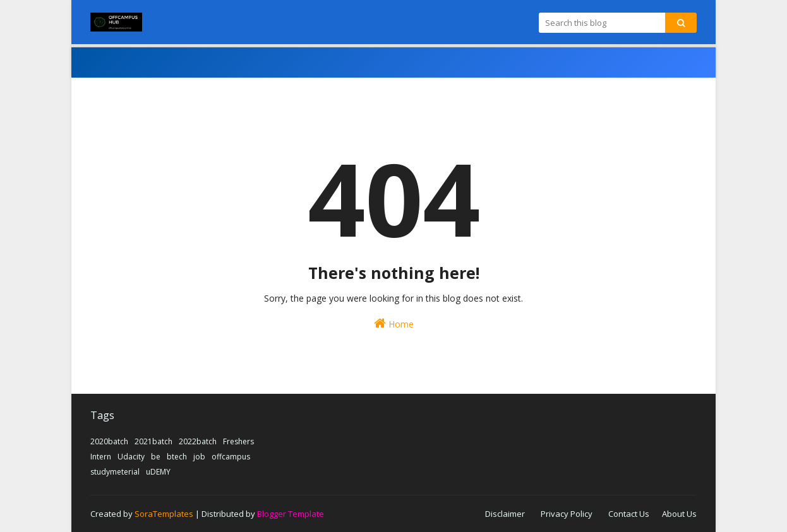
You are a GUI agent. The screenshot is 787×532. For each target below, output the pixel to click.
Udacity (131, 457)
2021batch (153, 441)
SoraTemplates (164, 514)
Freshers (238, 441)
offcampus (231, 457)
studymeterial (115, 472)
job (199, 457)
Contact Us (629, 514)
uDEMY (158, 472)
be (156, 457)
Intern (101, 457)
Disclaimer (505, 514)
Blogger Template (291, 514)
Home (394, 323)
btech (177, 457)
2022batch (198, 441)
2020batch (109, 441)
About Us (679, 514)
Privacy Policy (567, 514)
